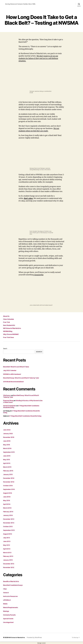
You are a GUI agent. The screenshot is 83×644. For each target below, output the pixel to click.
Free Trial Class (9, 337)
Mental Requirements (11, 607)
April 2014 (7, 504)
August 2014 (8, 493)
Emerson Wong (8, 401)
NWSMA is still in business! (12, 374)
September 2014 (9, 489)
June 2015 (7, 456)
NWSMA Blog (8, 331)
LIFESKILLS (7, 600)
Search (5, 349)
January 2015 (8, 474)
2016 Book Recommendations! (13, 382)
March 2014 (7, 508)
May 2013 (7, 545)
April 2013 (7, 549)
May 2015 (7, 460)
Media (5, 604)
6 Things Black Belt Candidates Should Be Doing (25, 416)
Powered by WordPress (36, 637)
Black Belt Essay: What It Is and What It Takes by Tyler (21, 378)
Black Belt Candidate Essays (13, 585)
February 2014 (8, 512)
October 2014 (8, 486)
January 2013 (8, 560)
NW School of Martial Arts (13, 328)
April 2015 (7, 463)
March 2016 (7, 448)
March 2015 (7, 467)
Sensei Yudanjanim (10, 406)
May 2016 (7, 445)
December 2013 (9, 519)
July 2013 (7, 538)
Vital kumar (7, 395)
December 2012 (9, 564)
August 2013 (8, 534)
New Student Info (10, 325)
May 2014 (7, 500)
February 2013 (8, 556)
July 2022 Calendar (10, 370)
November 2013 (9, 523)
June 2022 (7, 430)
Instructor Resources (10, 596)
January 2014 (8, 515)
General (6, 593)
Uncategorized (8, 622)
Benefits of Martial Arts (11, 581)
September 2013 (9, 530)
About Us (7, 316)
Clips (5, 589)
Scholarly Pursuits (9, 615)
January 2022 (8, 434)
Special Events (8, 619)
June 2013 (7, 541)
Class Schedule (9, 319)
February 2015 (8, 471)
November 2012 (9, 567)
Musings (6, 611)
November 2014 (9, 482)
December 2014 (9, 478)
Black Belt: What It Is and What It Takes (16, 367)
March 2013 (7, 553)
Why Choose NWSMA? (12, 334)
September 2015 (9, 452)
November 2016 (9, 437)
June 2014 (7, 497)
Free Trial (7, 322)
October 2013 (8, 527)
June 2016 (7, 441)
